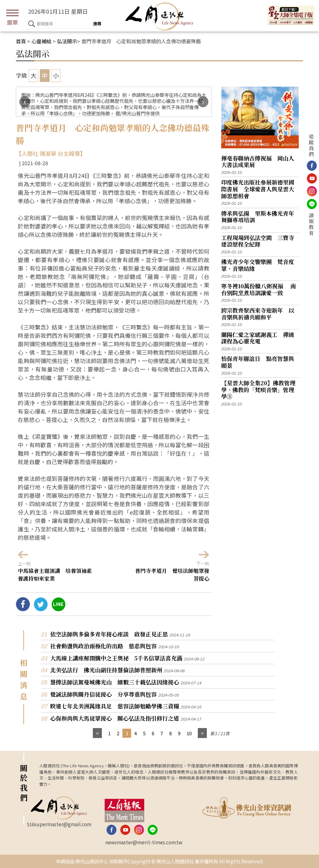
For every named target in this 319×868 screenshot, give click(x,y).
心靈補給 (41, 41)
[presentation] (25, 102)
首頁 (21, 41)
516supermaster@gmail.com (59, 824)
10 (189, 733)
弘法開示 (67, 41)
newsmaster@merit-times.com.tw (144, 842)
